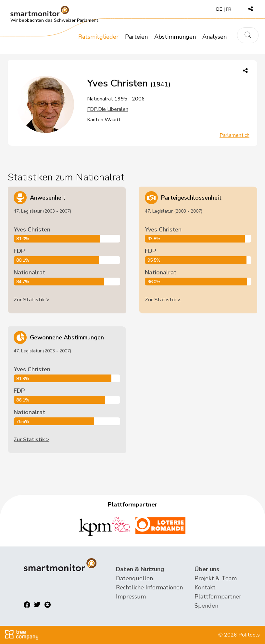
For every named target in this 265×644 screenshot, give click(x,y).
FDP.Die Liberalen (108, 109)
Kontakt (205, 587)
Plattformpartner (218, 597)
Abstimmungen (175, 37)
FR (229, 9)
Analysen (215, 37)
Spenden (206, 606)
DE (219, 9)
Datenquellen (134, 578)
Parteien (136, 37)
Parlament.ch (234, 135)
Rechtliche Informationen (149, 587)
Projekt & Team (216, 578)
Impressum (131, 597)
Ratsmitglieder (98, 37)
